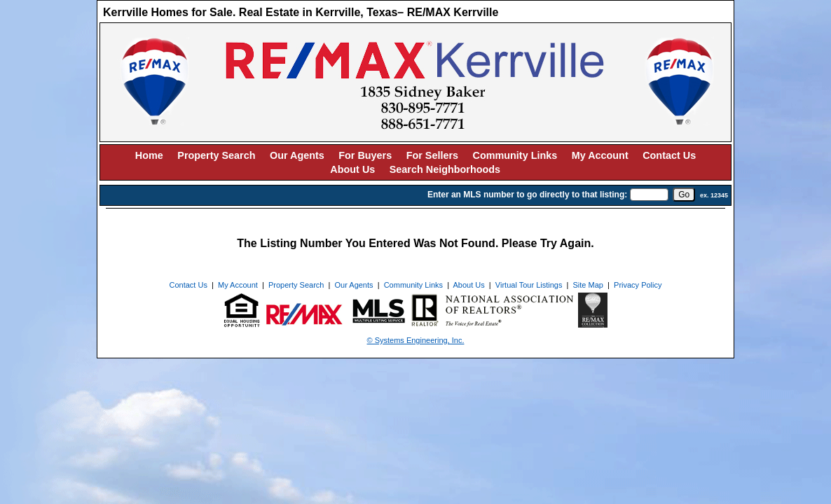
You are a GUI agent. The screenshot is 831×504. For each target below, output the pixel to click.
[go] (684, 195)
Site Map (588, 285)
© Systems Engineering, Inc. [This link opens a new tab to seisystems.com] (416, 340)
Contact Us (669, 155)
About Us (352, 169)
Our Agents (297, 155)
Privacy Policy (638, 285)
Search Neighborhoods (445, 169)
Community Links (515, 155)
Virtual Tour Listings (529, 285)
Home (149, 155)
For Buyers (365, 155)
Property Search (216, 155)
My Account (600, 155)
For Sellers (432, 155)
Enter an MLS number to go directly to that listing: (527, 195)
